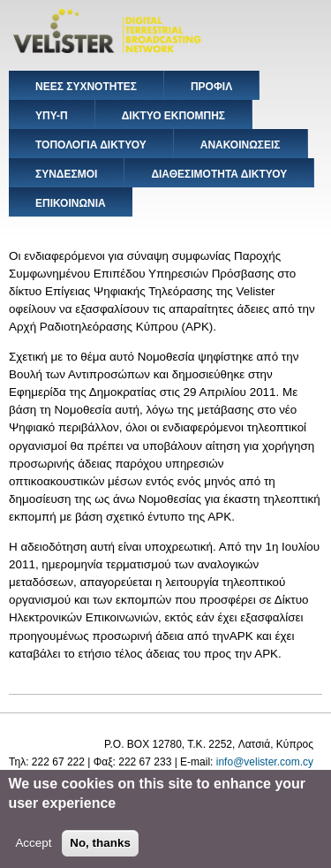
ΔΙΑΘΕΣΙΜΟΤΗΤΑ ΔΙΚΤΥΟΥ (219, 174)
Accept (33, 850)
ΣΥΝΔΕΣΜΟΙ (66, 174)
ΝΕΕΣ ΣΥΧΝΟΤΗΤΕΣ (86, 87)
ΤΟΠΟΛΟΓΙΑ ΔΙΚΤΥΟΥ (91, 145)
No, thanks (100, 850)
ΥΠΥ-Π (52, 116)
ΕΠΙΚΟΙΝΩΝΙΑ (71, 203)
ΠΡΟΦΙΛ (211, 87)
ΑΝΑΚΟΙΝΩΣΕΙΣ (241, 145)
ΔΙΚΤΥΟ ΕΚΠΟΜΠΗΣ (173, 116)
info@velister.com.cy (265, 762)
